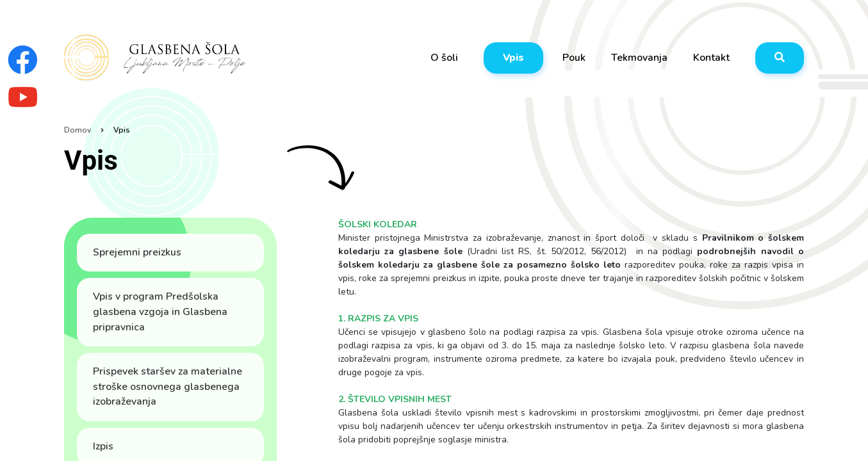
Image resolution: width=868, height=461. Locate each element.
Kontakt (711, 58)
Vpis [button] (513, 58)
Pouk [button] (574, 58)
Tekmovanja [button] (639, 58)
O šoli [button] (444, 58)
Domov (78, 130)
